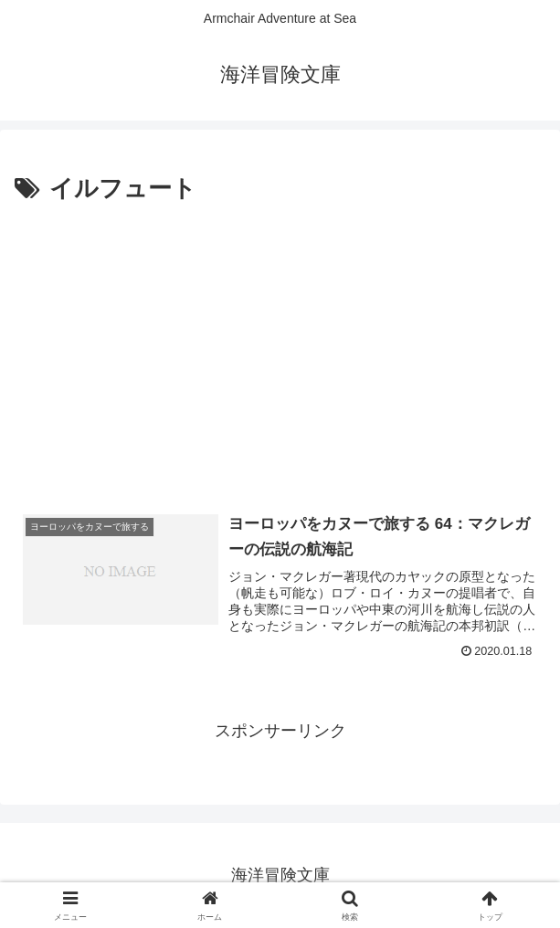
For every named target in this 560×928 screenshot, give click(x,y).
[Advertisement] (280, 346)
